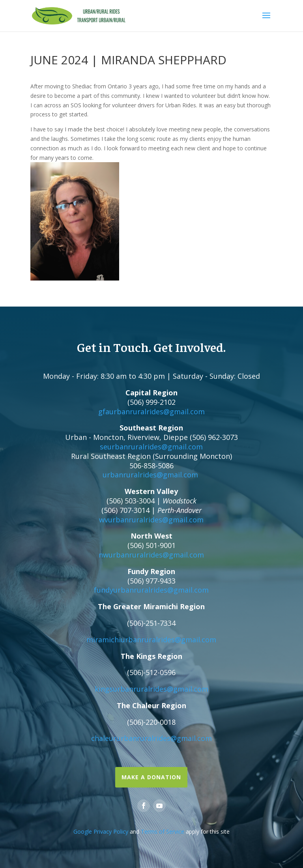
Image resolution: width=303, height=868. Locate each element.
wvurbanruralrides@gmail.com (151, 520)
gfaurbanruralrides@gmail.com (151, 412)
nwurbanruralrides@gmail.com (151, 555)
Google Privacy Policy (101, 832)
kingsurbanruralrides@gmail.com (151, 689)
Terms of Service (163, 832)
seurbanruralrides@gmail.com (151, 447)
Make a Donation (151, 777)
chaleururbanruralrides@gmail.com (151, 738)
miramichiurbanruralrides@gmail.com (151, 640)
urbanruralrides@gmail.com (150, 475)
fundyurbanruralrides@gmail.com (151, 590)
